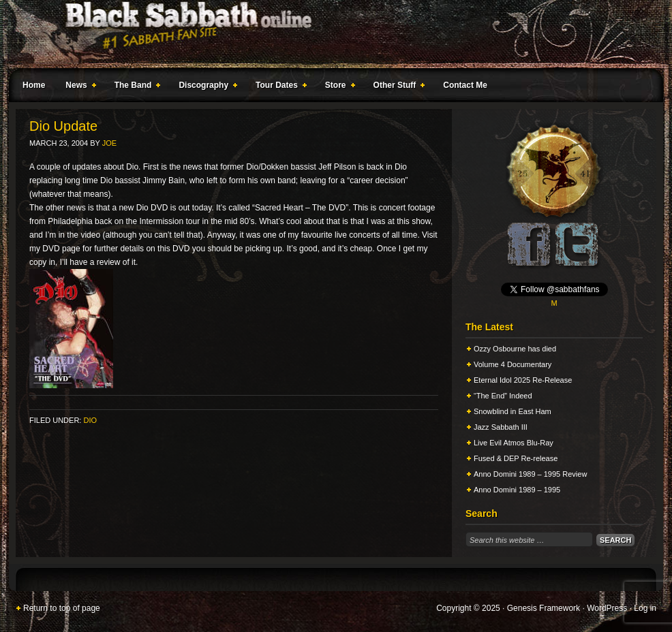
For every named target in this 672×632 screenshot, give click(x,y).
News (78, 87)
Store (337, 87)
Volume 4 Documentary (513, 364)
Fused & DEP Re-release (516, 458)
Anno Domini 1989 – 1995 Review (530, 474)
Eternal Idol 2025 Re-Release (523, 380)
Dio (90, 420)
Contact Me (465, 85)
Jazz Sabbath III (501, 427)
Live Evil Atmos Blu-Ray (514, 443)
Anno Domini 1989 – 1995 (517, 490)
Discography (205, 87)
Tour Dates (278, 87)
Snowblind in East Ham (513, 411)
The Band (135, 87)
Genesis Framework (544, 608)
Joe (109, 143)
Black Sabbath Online (329, 34)
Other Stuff (397, 87)
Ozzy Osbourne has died (515, 349)
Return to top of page (62, 608)
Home (34, 85)
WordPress (607, 608)
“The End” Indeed (503, 396)
